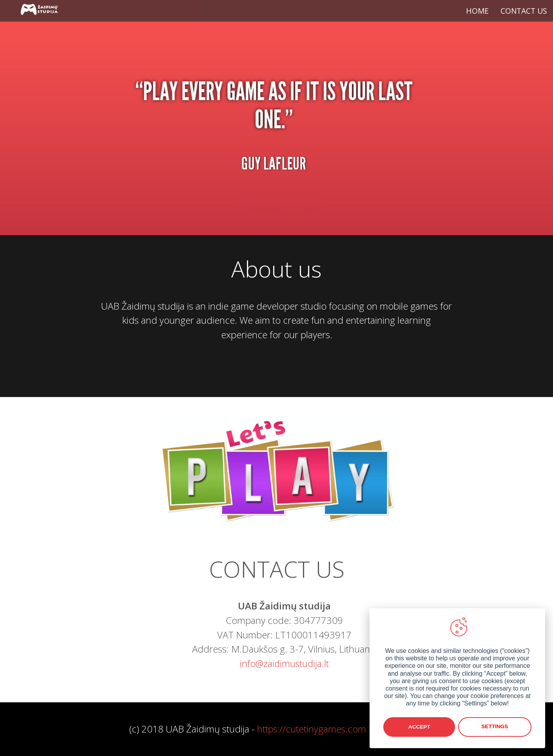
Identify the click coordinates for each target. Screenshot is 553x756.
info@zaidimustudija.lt (284, 663)
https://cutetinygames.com (312, 729)
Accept (419, 727)
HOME (477, 11)
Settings (495, 727)
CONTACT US (524, 11)
